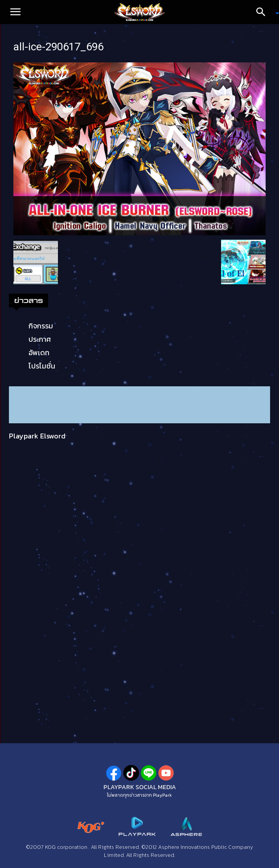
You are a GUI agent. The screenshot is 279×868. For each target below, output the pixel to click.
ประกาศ (40, 339)
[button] (15, 12)
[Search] (264, 12)
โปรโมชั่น (42, 366)
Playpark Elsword (37, 436)
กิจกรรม (41, 326)
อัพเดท (39, 352)
